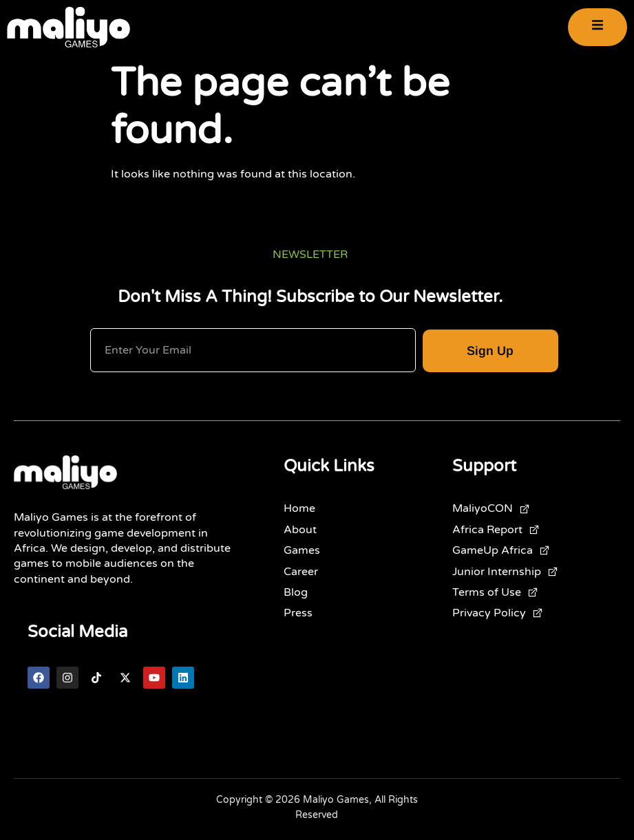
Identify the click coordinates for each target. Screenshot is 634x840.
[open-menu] (598, 27)
